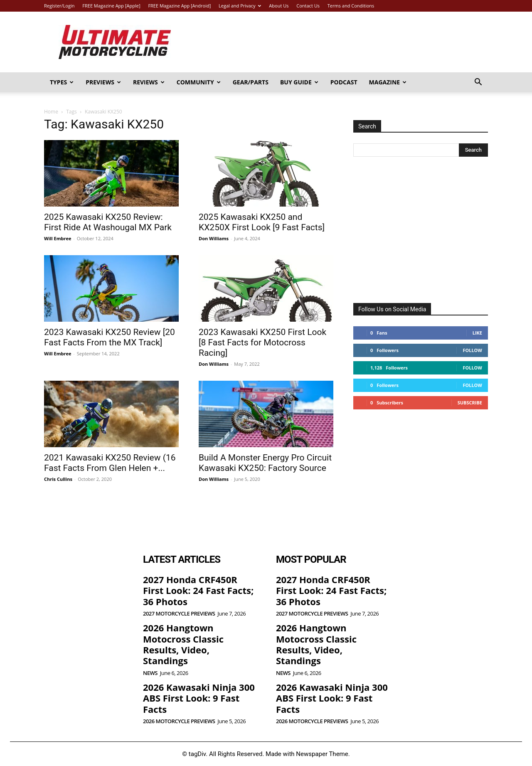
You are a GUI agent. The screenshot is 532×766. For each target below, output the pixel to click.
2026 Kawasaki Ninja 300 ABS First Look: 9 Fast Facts (199, 698)
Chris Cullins (58, 479)
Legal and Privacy (240, 6)
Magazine (388, 82)
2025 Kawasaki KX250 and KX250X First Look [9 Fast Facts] (262, 222)
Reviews (149, 82)
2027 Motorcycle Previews (179, 614)
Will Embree (58, 238)
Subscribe (470, 403)
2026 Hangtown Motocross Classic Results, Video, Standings (183, 644)
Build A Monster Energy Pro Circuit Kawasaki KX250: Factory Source (265, 463)
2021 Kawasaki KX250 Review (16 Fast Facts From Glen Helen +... (110, 463)
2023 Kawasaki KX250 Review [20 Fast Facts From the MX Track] (110, 337)
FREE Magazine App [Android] (179, 6)
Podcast (344, 82)
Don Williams (214, 238)
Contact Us (308, 6)
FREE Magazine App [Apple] (111, 6)
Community (199, 82)
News (150, 673)
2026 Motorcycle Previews (179, 721)
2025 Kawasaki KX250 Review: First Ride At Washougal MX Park (108, 222)
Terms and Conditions (351, 6)
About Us (279, 6)
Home (51, 112)
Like (477, 333)
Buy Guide (299, 82)
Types (62, 82)
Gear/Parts (251, 82)
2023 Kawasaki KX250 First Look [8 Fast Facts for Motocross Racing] (262, 342)
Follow (472, 350)
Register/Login (59, 6)
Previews (103, 82)
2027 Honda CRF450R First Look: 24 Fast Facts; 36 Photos (198, 590)
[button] (478, 83)
